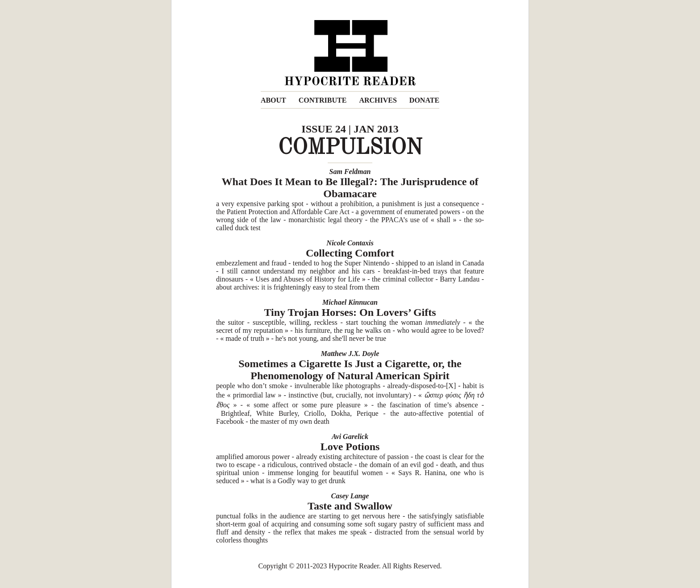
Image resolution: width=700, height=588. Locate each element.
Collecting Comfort (350, 253)
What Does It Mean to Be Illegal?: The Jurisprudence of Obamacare (350, 188)
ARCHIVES (378, 100)
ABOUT (273, 100)
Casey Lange (350, 496)
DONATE (424, 100)
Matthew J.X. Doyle (350, 354)
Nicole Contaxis (350, 243)
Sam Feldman (350, 172)
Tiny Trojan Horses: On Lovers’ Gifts (350, 312)
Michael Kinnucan (350, 302)
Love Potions (350, 447)
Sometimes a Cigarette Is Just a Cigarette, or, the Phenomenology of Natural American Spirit (350, 370)
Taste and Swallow (350, 506)
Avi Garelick (350, 437)
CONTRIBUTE (323, 100)
